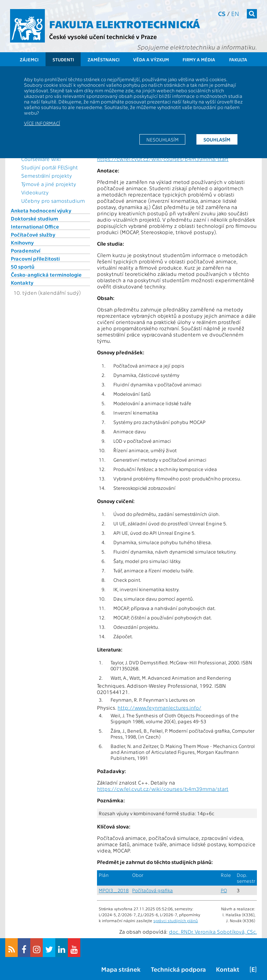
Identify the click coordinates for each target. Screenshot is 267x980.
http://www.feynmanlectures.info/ (159, 708)
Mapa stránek (121, 969)
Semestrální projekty (47, 176)
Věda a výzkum (151, 59)
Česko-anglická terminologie (46, 275)
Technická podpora (178, 969)
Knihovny (22, 242)
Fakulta (238, 59)
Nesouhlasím (163, 139)
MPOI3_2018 (114, 890)
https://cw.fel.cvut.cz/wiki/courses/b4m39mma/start (163, 159)
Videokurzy (35, 192)
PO (224, 890)
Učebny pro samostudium (53, 201)
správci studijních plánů (176, 920)
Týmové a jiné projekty (49, 184)
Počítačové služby (33, 234)
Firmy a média (199, 59)
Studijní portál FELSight (50, 167)
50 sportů (23, 267)
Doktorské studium (34, 218)
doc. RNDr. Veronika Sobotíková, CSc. (213, 932)
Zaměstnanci (104, 59)
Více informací (42, 123)
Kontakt (228, 969)
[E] (253, 969)
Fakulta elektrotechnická (124, 24)
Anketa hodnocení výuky (41, 210)
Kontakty (22, 283)
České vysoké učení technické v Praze (103, 36)
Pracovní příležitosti (35, 258)
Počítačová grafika (152, 890)
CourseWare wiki (41, 159)
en (235, 13)
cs (222, 13)
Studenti (63, 59)
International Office (35, 226)
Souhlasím (217, 139)
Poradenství (26, 250)
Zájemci (29, 59)
